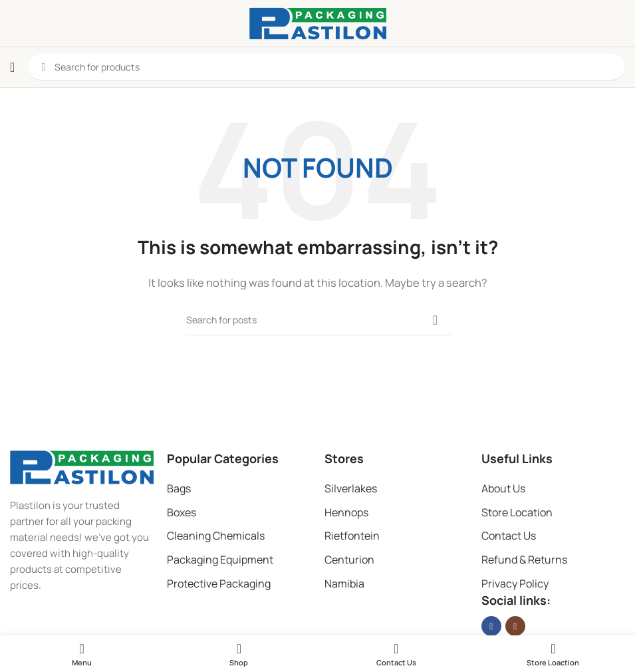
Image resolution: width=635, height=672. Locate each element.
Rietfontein (352, 536)
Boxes (182, 512)
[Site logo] (318, 22)
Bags (179, 488)
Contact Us (509, 536)
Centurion (349, 560)
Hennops (346, 512)
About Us (503, 488)
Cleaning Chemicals (216, 536)
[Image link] (82, 466)
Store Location (517, 512)
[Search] (318, 320)
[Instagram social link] (515, 626)
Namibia (344, 584)
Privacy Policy (515, 584)
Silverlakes (351, 488)
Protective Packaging (219, 584)
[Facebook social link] (491, 626)
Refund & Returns (524, 560)
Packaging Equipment (220, 560)
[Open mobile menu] (12, 67)
